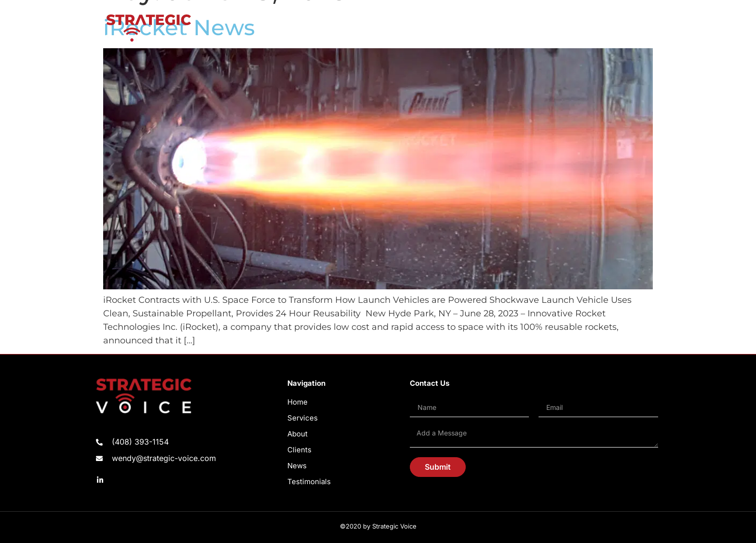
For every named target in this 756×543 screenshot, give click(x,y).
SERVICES (402, 30)
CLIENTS (475, 30)
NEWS (509, 30)
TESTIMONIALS (554, 30)
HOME (366, 30)
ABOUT (439, 30)
